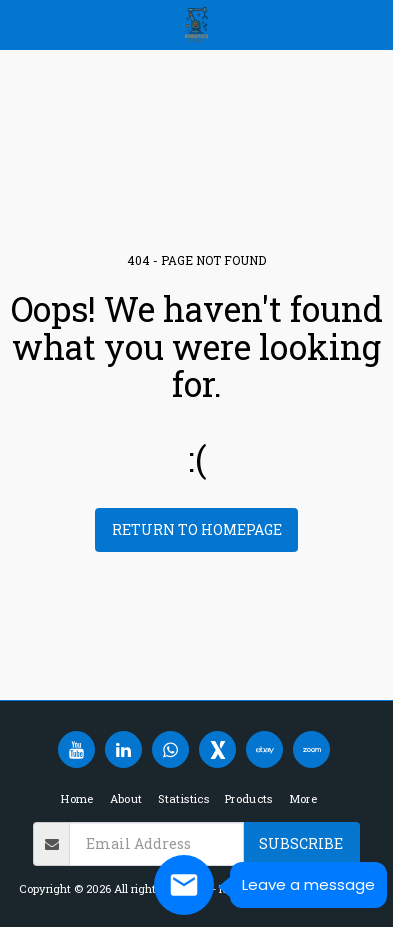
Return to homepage (197, 529)
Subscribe (301, 843)
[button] (22, 24)
